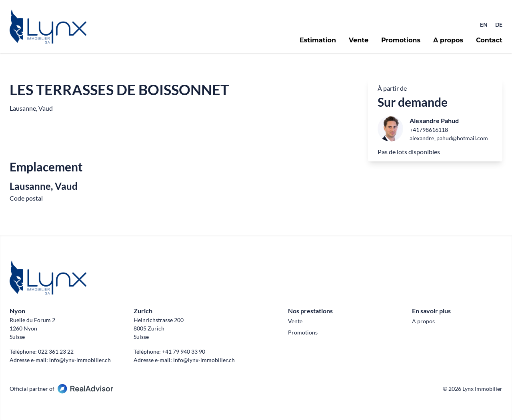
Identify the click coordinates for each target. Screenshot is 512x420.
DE (499, 25)
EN (484, 25)
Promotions (401, 40)
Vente (359, 40)
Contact (489, 40)
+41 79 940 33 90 (184, 351)
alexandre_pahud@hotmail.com (449, 138)
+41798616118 (429, 130)
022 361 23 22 (56, 351)
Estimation (318, 40)
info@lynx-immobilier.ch (80, 360)
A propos (448, 40)
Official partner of (61, 389)
